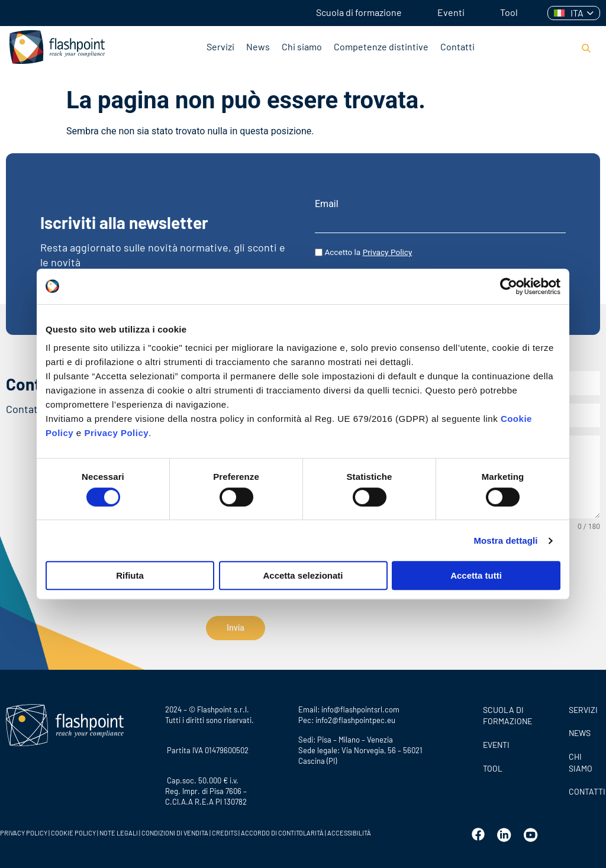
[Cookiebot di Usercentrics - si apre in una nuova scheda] (509, 286)
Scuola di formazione (359, 12)
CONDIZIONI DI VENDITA (175, 829)
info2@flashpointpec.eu (355, 717)
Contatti (457, 46)
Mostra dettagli (505, 541)
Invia (236, 628)
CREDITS (225, 829)
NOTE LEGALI (119, 829)
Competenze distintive (381, 46)
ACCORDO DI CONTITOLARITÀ (283, 829)
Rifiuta (130, 575)
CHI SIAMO (581, 759)
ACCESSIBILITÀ (349, 829)
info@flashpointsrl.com (360, 706)
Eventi (451, 12)
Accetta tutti (476, 575)
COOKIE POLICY (73, 829)
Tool (509, 12)
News (258, 46)
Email (327, 204)
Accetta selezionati (303, 575)
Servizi (220, 46)
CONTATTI (584, 788)
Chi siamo (302, 46)
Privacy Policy (116, 433)
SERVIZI (583, 706)
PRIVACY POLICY (24, 829)
